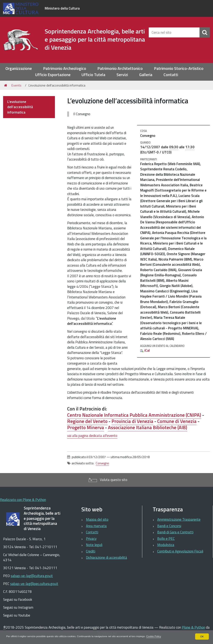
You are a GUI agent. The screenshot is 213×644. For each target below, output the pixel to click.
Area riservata (96, 526)
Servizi (122, 75)
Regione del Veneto (87, 421)
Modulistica (166, 545)
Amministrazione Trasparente (179, 519)
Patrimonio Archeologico (65, 69)
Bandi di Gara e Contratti (175, 532)
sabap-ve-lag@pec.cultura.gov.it (34, 584)
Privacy (91, 539)
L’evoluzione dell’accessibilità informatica (20, 107)
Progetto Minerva (86, 427)
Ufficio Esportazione (53, 75)
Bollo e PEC (166, 539)
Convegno (102, 463)
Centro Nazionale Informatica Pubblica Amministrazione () (134, 415)
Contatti (171, 75)
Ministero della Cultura (62, 8)
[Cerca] (205, 32)
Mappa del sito (97, 519)
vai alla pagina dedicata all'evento (92, 436)
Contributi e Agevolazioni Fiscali (180, 551)
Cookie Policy (156, 637)
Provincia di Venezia (132, 421)
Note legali (94, 545)
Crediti (91, 551)
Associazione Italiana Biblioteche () (148, 427)
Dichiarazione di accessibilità (106, 557)
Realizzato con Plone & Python (23, 500)
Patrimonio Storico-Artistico (179, 69)
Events (16, 85)
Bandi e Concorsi (169, 526)
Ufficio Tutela (93, 75)
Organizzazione (19, 69)
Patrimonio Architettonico (120, 69)
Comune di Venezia (177, 421)
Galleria (146, 75)
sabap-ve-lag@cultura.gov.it (32, 576)
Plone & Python (193, 627)
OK (202, 637)
